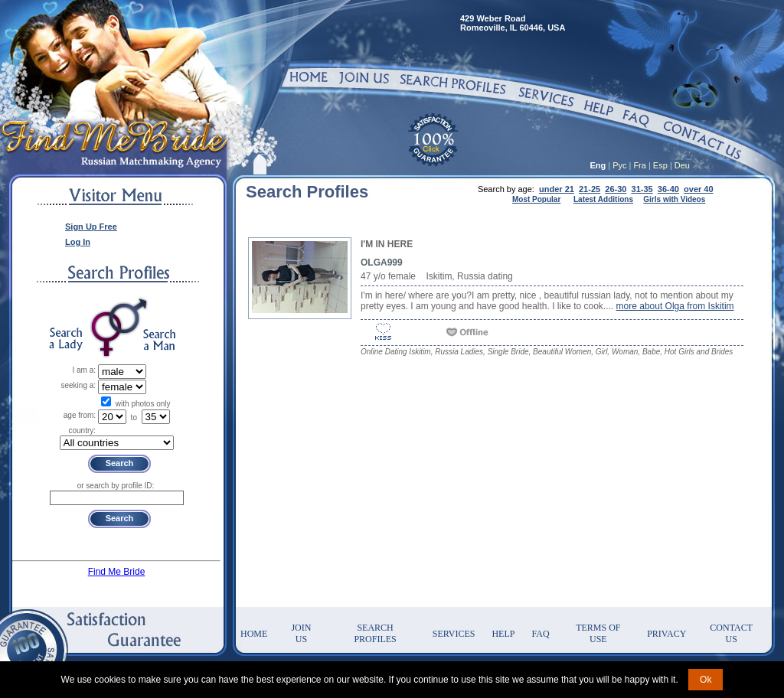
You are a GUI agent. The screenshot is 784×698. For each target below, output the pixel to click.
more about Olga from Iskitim (675, 306)
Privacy (666, 634)
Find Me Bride (117, 572)
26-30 (616, 189)
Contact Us (731, 633)
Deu (682, 165)
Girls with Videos (674, 199)
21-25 (590, 189)
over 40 (699, 189)
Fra (640, 165)
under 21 (557, 189)
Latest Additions (603, 199)
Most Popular (536, 199)
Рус (619, 165)
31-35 (642, 189)
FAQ (540, 634)
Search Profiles (375, 633)
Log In (78, 242)
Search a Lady (66, 339)
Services (454, 634)
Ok (706, 680)
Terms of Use (598, 633)
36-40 (668, 189)
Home (254, 634)
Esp (660, 165)
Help (503, 634)
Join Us (301, 633)
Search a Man (159, 339)
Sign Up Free (91, 227)
